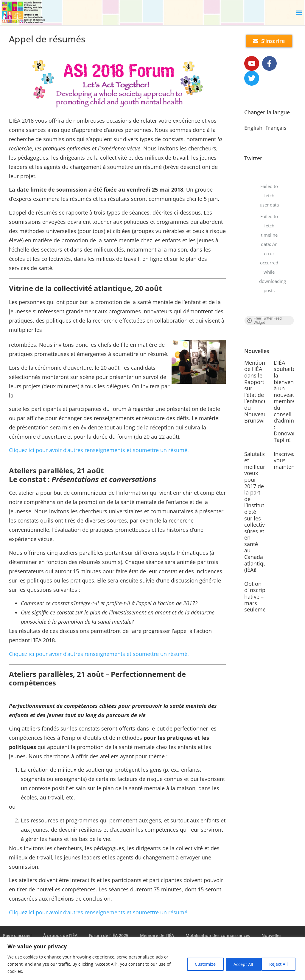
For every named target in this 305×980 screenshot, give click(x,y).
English (253, 128)
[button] (299, 13)
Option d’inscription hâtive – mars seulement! (260, 597)
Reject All (240, 964)
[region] (152, 959)
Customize (201, 964)
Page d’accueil (17, 935)
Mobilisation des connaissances (219, 935)
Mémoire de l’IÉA (158, 935)
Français (276, 128)
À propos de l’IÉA (61, 935)
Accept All (279, 964)
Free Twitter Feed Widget (264, 321)
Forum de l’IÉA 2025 (109, 935)
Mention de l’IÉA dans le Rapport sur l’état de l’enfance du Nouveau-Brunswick (257, 392)
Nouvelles (274, 935)
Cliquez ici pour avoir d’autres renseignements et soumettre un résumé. (99, 450)
